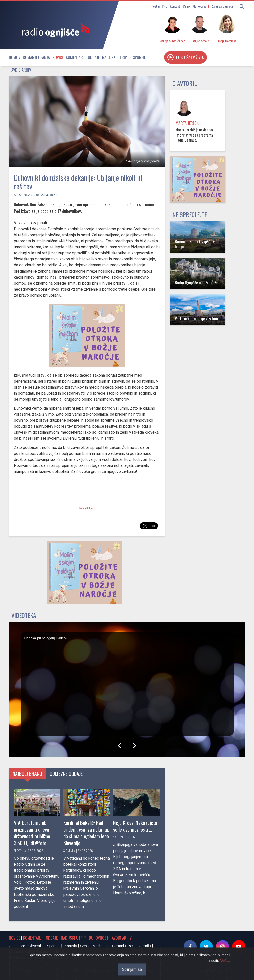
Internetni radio (21, 952)
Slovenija (22, 195)
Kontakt (175, 6)
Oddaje (94, 57)
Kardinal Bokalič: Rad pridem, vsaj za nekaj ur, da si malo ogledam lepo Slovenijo (86, 833)
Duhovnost (99, 938)
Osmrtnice (17, 946)
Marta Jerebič (188, 123)
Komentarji (76, 57)
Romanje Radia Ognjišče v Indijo (195, 244)
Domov (15, 57)
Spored (139, 57)
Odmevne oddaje (66, 774)
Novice (58, 57)
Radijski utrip (115, 57)
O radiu (145, 946)
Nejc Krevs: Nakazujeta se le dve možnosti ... (135, 826)
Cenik (186, 6)
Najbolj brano (27, 774)
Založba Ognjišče (222, 6)
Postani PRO (159, 6)
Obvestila (36, 946)
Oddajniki (44, 952)
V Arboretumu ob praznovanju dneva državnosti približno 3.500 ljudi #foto (32, 833)
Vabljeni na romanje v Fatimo (197, 319)
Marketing (199, 6)
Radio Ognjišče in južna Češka (198, 283)
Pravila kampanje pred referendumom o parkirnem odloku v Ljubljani (64, 957)
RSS (58, 952)
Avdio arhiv (21, 70)
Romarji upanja (36, 57)
